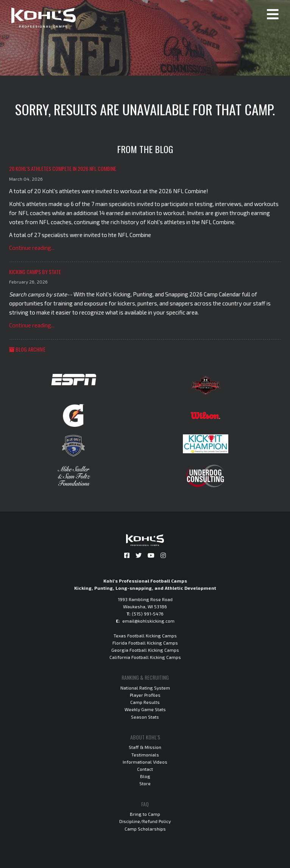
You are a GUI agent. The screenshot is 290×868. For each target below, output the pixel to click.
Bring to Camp (145, 814)
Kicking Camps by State (35, 272)
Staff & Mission (145, 747)
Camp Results (145, 702)
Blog (145, 776)
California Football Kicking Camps (145, 657)
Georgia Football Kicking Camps (145, 650)
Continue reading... (32, 248)
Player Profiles (145, 695)
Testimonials (145, 755)
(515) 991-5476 (148, 614)
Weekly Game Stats (145, 709)
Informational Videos (145, 762)
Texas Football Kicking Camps (145, 635)
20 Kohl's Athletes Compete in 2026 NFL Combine (63, 168)
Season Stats (145, 717)
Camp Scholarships (145, 829)
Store (145, 783)
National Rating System (145, 688)
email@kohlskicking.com (148, 621)
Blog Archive (27, 349)
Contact (145, 769)
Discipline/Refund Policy (145, 821)
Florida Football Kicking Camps (145, 643)
